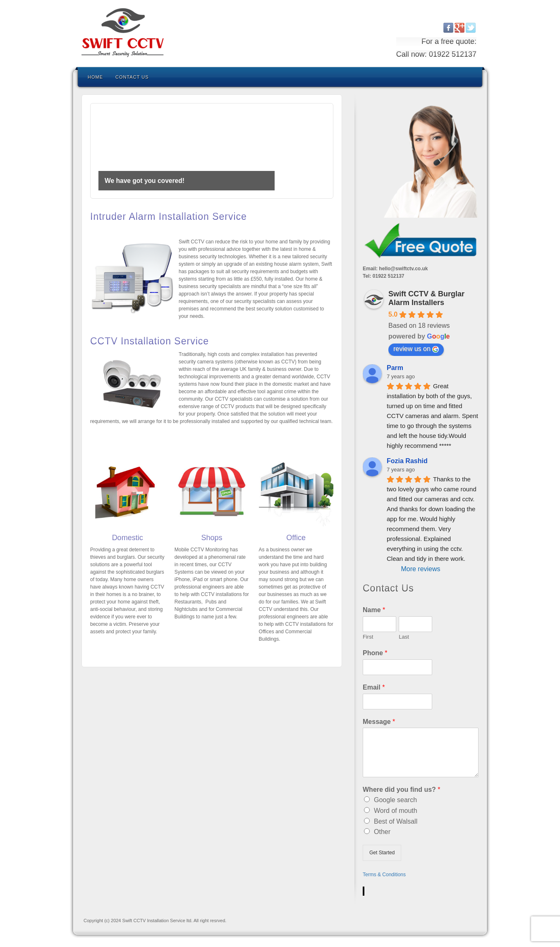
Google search (395, 800)
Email (374, 687)
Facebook (449, 28)
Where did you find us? (402, 790)
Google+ (460, 28)
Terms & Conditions (384, 875)
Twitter (471, 28)
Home (95, 77)
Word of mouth (396, 811)
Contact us (132, 77)
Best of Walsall (396, 821)
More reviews (420, 569)
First (368, 637)
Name (374, 610)
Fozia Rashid (407, 461)
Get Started (382, 853)
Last (404, 637)
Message (379, 722)
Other (382, 832)
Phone (375, 653)
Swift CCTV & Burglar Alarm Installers (426, 298)
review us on (416, 349)
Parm (395, 368)
